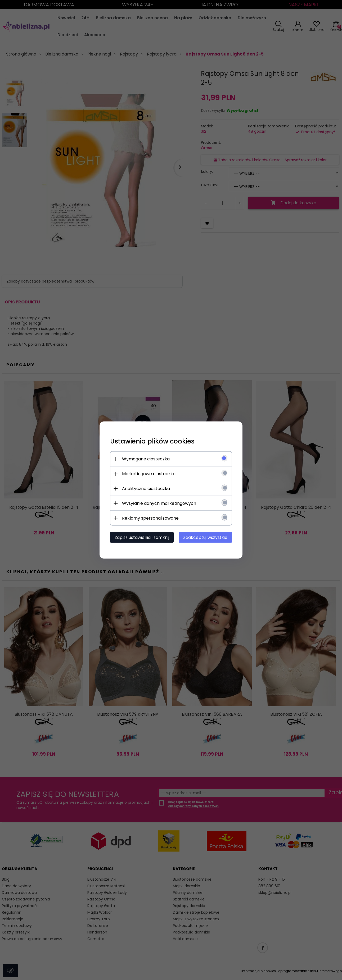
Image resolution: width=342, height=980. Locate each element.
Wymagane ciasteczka (146, 459)
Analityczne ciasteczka (146, 489)
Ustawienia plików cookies (152, 441)
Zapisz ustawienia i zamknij (142, 537)
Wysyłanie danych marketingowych (159, 503)
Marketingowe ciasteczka (149, 474)
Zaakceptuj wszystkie (205, 537)
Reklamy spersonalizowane (150, 518)
